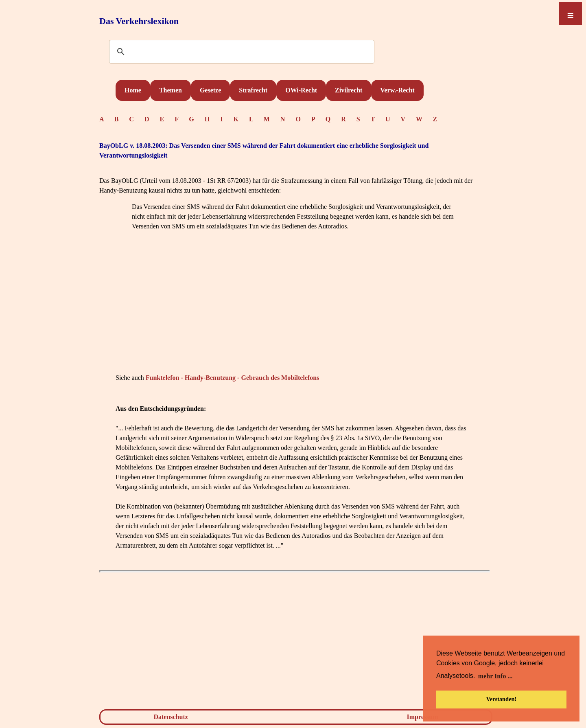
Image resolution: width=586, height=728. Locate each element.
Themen (171, 90)
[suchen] (241, 52)
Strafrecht (253, 90)
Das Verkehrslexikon (139, 21)
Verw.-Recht (397, 90)
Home (133, 90)
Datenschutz (171, 717)
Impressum (423, 717)
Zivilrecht (349, 90)
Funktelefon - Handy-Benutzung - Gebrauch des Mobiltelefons (233, 378)
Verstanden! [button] (502, 699)
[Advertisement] (295, 314)
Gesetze (210, 90)
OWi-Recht (301, 90)
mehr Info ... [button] (495, 676)
